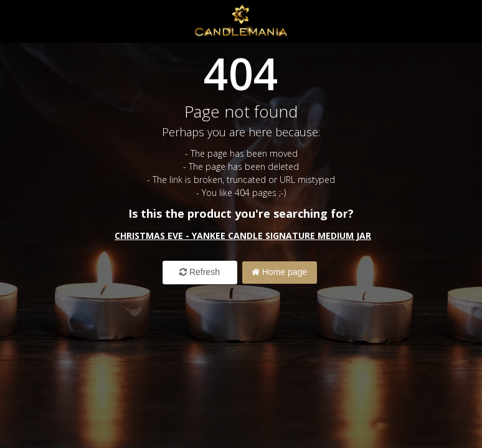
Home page (279, 272)
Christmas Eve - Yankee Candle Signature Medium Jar (243, 236)
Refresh (200, 272)
